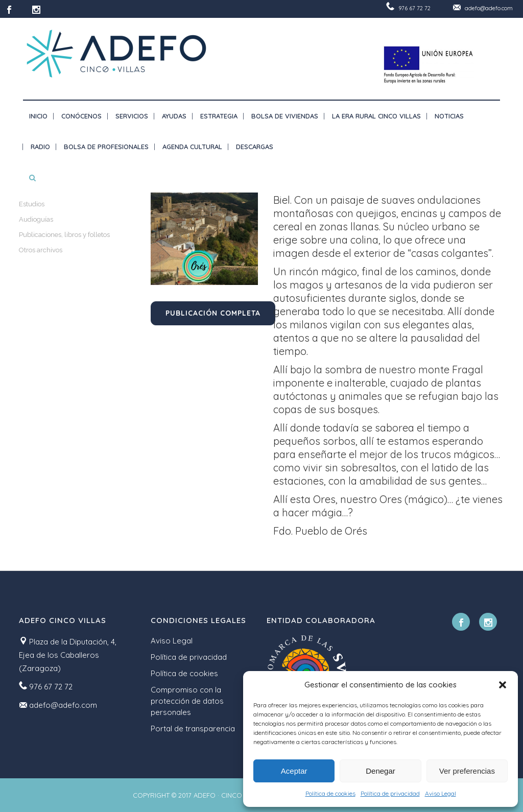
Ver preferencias (467, 771)
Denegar (381, 771)
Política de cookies (330, 793)
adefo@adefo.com (489, 8)
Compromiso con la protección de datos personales (187, 701)
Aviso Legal (441, 793)
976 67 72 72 (414, 8)
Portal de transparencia (193, 729)
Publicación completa (213, 313)
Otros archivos (41, 250)
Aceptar (294, 771)
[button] (503, 685)
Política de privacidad (390, 793)
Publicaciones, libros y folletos (64, 235)
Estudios (32, 204)
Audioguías (36, 219)
